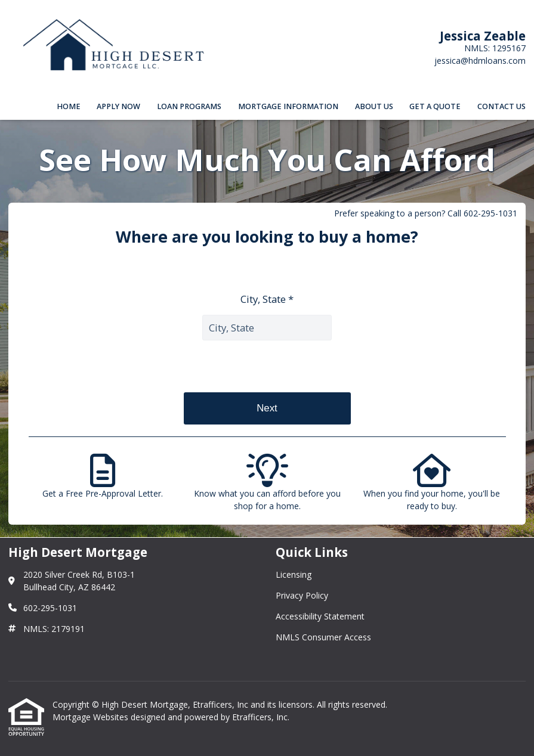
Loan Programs (189, 106)
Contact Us (501, 106)
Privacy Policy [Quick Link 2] (302, 595)
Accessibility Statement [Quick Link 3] (320, 616)
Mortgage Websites (92, 717)
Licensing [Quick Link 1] (294, 574)
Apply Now (118, 106)
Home (69, 106)
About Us (374, 106)
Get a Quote (435, 106)
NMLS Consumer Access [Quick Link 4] (323, 637)
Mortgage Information (288, 106)
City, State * (267, 299)
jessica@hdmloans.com (480, 61)
